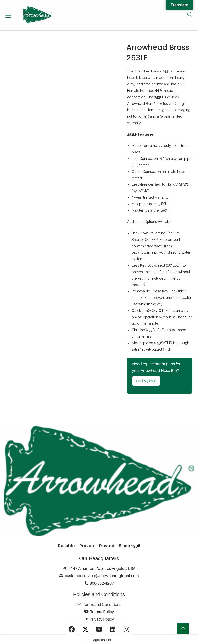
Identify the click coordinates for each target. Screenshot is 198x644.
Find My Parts (146, 381)
